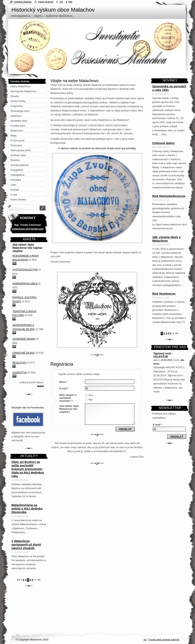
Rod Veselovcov (164, 294)
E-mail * (64, 388)
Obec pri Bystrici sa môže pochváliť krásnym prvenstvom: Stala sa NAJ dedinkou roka (28, 469)
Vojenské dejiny (24, 339)
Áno (91, 395)
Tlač (71, 2)
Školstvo (19, 363)
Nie (91, 400)
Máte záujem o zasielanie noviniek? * (68, 398)
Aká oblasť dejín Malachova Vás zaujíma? (69, 409)
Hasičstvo (20, 372)
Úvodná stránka (23, 2)
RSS (61, 2)
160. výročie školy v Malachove (166, 239)
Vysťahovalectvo (25, 270)
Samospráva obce (25, 284)
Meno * (63, 382)
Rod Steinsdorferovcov (169, 196)
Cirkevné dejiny (24, 353)
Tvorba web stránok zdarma (164, 640)
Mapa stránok (46, 2)
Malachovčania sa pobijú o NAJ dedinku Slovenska (27, 508)
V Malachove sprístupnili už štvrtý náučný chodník (26, 545)
